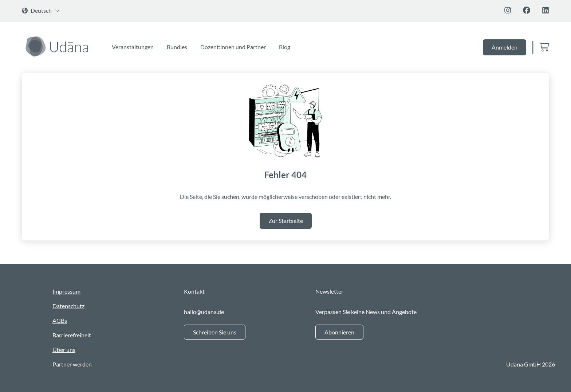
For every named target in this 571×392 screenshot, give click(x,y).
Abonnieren (339, 332)
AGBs (60, 320)
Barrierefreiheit (72, 335)
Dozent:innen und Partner (233, 47)
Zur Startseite (286, 221)
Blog (285, 47)
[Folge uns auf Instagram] (508, 10)
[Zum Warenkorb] (544, 48)
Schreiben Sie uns (215, 332)
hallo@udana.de (204, 312)
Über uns (64, 350)
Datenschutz (68, 306)
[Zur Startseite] (58, 46)
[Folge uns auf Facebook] (527, 10)
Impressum (66, 291)
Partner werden (72, 364)
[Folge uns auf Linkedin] (546, 10)
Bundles (177, 47)
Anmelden (505, 47)
